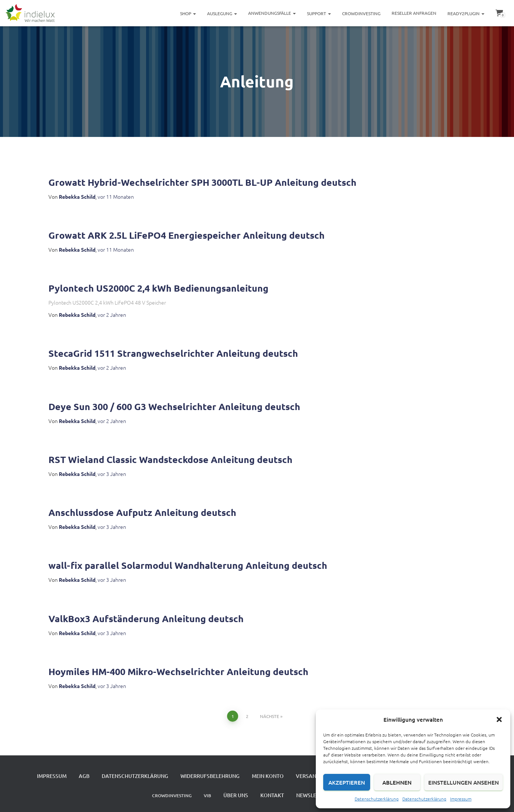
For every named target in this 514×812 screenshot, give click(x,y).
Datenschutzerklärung (377, 799)
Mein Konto (268, 776)
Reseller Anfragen (414, 13)
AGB (84, 776)
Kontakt (272, 795)
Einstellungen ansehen (464, 782)
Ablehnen (397, 782)
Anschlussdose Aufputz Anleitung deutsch (142, 512)
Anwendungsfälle (272, 13)
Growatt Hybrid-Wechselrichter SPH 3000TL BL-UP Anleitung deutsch (202, 182)
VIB (207, 796)
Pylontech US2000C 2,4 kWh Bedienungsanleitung (158, 288)
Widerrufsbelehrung (210, 776)
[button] (499, 719)
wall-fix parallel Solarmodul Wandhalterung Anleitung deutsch (188, 565)
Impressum (461, 799)
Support (319, 13)
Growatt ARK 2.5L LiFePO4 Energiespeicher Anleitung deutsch (187, 235)
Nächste (270, 716)
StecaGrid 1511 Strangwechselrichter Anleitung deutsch (173, 353)
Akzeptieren (347, 782)
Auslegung (222, 13)
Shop (188, 13)
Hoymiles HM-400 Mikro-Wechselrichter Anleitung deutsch (178, 671)
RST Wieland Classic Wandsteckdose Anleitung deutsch (170, 459)
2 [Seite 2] (247, 716)
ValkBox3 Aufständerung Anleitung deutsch (146, 618)
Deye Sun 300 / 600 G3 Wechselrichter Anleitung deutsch (174, 406)
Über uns (236, 795)
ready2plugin (466, 13)
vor (116, 197)
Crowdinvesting (361, 13)
